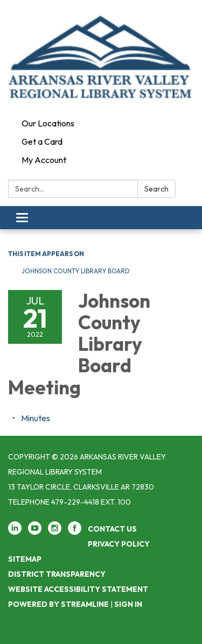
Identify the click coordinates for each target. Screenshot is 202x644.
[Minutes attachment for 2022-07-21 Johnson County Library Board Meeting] (36, 418)
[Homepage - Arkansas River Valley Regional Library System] (101, 57)
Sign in (128, 604)
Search (156, 189)
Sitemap (25, 559)
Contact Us (112, 529)
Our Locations (48, 123)
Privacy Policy (119, 544)
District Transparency (57, 574)
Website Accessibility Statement (78, 589)
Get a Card (42, 141)
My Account (44, 160)
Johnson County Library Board (76, 271)
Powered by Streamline (58, 604)
